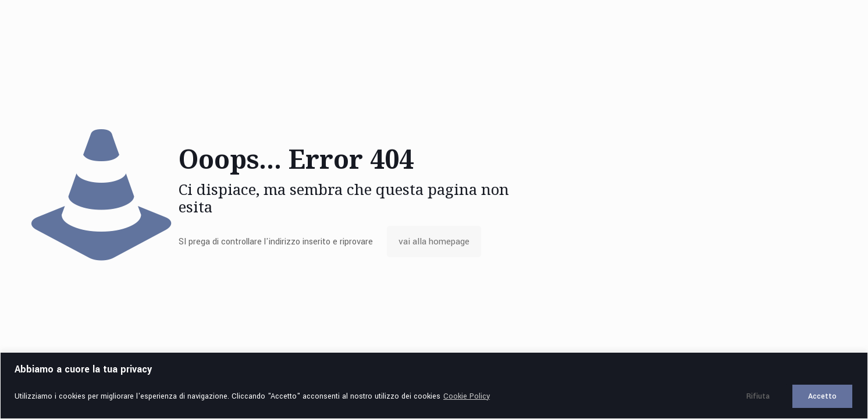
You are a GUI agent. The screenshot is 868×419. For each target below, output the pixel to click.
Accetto (822, 396)
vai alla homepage (434, 242)
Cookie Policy (467, 396)
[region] (434, 386)
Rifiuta (758, 396)
